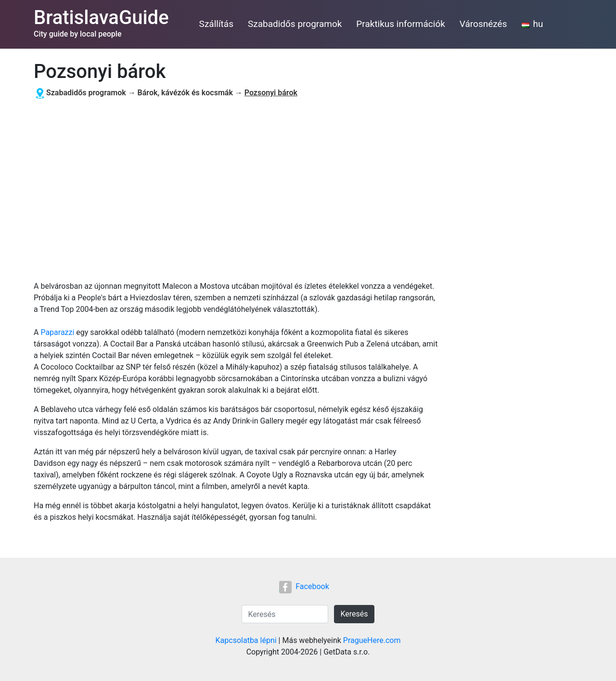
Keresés (354, 614)
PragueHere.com (372, 640)
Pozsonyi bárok (271, 93)
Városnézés (483, 24)
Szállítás (216, 24)
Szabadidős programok (295, 24)
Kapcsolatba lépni (246, 640)
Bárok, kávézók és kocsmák (185, 93)
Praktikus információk (401, 24)
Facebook (304, 586)
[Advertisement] (236, 190)
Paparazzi (57, 332)
